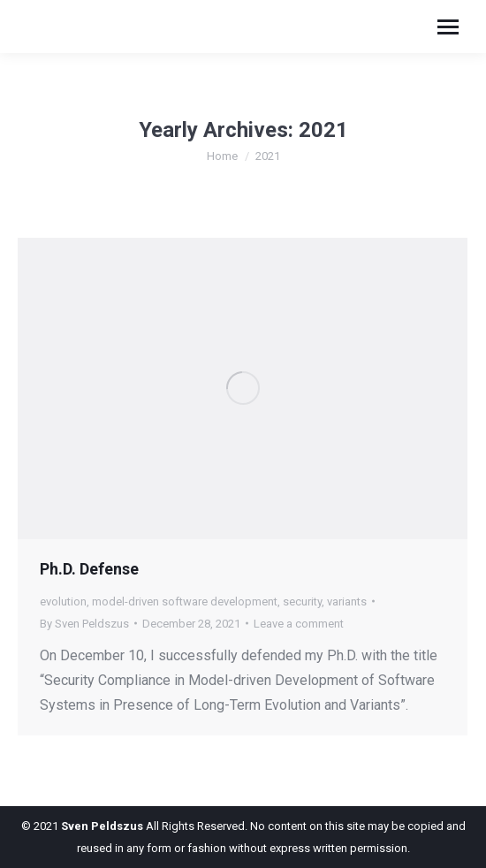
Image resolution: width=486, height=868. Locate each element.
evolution (63, 602)
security (302, 602)
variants (347, 602)
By (84, 624)
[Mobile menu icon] (448, 27)
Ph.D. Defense (89, 569)
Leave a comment (299, 624)
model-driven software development (185, 602)
